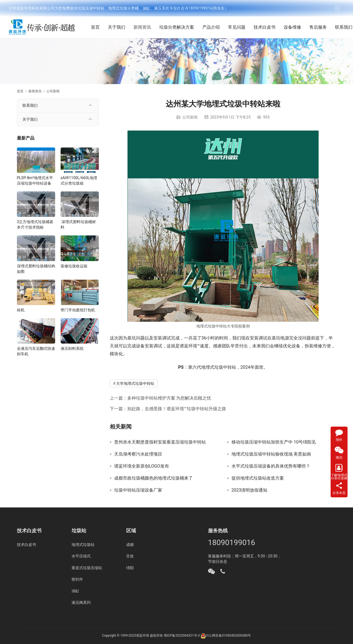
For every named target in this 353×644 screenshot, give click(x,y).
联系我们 (30, 105)
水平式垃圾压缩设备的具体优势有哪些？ (271, 466)
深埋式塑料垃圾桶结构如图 (36, 269)
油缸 (75, 591)
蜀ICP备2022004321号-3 (182, 636)
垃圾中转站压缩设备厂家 (138, 490)
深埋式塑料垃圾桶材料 (78, 224)
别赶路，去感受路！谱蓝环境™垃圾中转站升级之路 (177, 409)
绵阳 (130, 568)
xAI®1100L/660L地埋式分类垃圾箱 (79, 181)
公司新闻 (190, 117)
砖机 (21, 310)
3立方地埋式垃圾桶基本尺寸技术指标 (35, 224)
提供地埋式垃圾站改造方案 (258, 478)
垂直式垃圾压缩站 (87, 568)
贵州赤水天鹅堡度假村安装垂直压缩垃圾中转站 (160, 442)
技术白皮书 (267, 27)
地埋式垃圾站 (83, 545)
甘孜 (130, 556)
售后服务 (321, 27)
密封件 (77, 579)
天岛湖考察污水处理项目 (138, 454)
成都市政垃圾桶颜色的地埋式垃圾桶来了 (153, 478)
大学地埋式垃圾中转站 (135, 383)
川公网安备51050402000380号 (228, 636)
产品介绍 (214, 27)
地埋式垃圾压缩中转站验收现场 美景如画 (271, 454)
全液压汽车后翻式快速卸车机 (36, 351)
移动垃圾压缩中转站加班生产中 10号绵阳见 (274, 442)
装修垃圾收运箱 (74, 266)
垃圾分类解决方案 (179, 27)
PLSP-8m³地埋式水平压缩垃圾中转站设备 (35, 181)
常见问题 (239, 27)
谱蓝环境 (143, 636)
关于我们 (119, 27)
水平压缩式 (81, 556)
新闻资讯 (145, 27)
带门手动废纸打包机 (78, 310)
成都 (130, 545)
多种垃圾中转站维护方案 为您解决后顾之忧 (169, 398)
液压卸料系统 (72, 348)
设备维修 (295, 27)
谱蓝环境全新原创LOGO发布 (142, 466)
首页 (98, 27)
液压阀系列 (81, 602)
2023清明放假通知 (250, 490)
